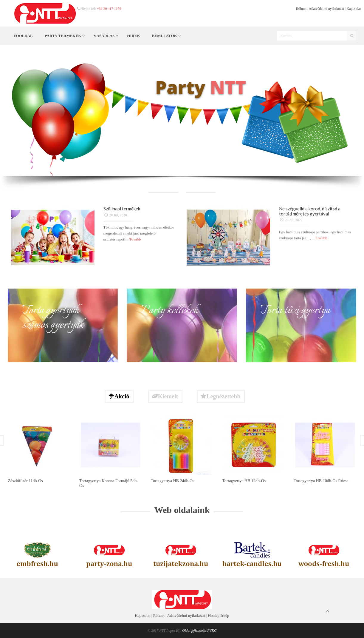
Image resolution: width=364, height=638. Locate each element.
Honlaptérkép (219, 615)
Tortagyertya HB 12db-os (244, 481)
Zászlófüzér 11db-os (25, 481)
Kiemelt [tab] (165, 396)
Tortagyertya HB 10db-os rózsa (321, 481)
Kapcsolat (354, 9)
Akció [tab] (119, 396)
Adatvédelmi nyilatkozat (326, 9)
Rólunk (301, 9)
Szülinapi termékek (122, 209)
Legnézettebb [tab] (220, 396)
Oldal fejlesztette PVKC (199, 631)
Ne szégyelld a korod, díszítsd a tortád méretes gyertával (310, 211)
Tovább (135, 239)
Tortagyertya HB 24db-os (173, 481)
